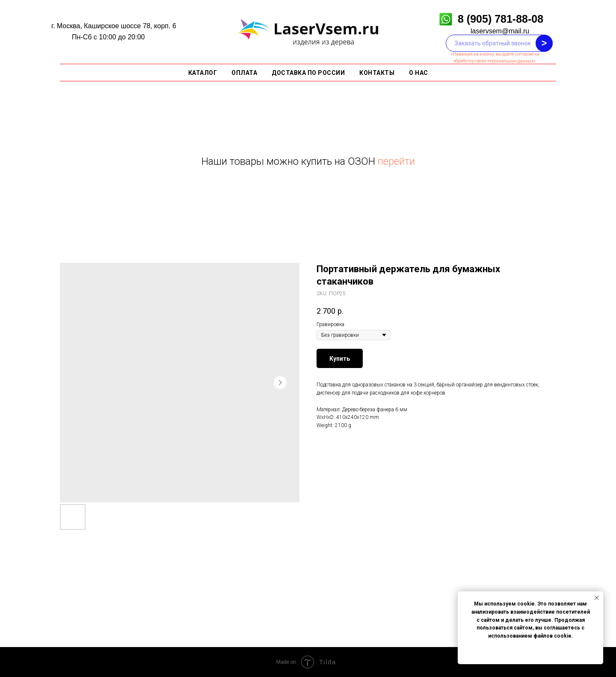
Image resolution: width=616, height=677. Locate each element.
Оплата (244, 73)
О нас (419, 73)
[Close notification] (597, 598)
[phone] (499, 43)
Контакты (377, 73)
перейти (396, 161)
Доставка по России (308, 73)
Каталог (203, 73)
